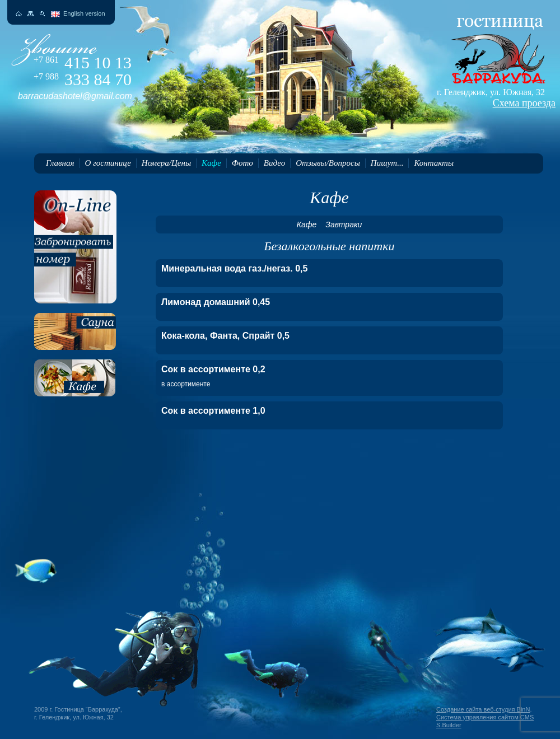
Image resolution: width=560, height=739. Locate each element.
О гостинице (108, 163)
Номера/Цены (166, 163)
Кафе (211, 163)
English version (84, 13)
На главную (19, 14)
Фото (242, 163)
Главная (60, 163)
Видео (274, 163)
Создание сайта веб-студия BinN (483, 709)
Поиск (42, 14)
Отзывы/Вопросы (328, 163)
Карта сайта (31, 14)
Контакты (434, 163)
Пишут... (387, 163)
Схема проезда (524, 103)
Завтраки (344, 224)
